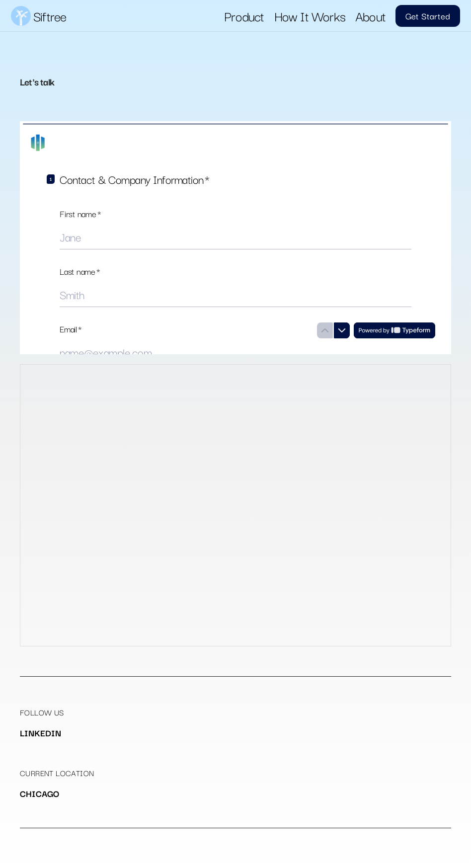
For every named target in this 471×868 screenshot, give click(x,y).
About (370, 16)
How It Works (310, 16)
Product (244, 16)
